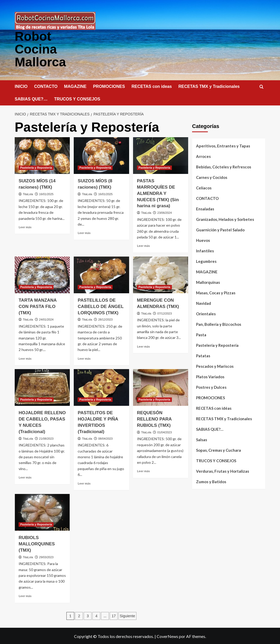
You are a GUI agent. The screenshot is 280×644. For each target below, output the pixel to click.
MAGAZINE (75, 86)
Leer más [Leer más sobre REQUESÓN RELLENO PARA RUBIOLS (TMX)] (143, 470)
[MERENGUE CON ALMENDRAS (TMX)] (161, 274)
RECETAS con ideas (152, 86)
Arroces (203, 156)
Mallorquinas (208, 281)
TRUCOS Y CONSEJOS (77, 98)
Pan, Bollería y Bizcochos (219, 323)
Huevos (203, 239)
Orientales (206, 313)
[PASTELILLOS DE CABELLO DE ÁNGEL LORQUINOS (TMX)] (101, 274)
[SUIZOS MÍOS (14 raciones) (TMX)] (42, 155)
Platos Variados (210, 376)
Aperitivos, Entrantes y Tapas (223, 145)
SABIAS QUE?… (31, 98)
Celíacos (204, 187)
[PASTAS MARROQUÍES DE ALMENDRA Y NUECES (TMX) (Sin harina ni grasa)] (161, 155)
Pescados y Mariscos (215, 365)
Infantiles (205, 250)
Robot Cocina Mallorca (40, 49)
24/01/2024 (46, 319)
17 (114, 615)
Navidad (204, 302)
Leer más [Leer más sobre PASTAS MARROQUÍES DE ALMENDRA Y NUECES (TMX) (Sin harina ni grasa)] (143, 245)
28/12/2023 (105, 319)
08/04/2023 (105, 438)
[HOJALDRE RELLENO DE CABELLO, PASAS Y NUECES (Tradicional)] (42, 387)
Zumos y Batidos (211, 481)
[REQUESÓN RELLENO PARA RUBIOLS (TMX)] (161, 387)
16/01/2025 (46, 193)
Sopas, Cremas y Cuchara (218, 449)
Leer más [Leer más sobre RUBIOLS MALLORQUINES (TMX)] (25, 595)
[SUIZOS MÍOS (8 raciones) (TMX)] (101, 155)
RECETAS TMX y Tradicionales (209, 86)
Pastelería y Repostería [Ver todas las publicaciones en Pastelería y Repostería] (36, 167)
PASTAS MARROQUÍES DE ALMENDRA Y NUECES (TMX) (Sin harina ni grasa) (158, 193)
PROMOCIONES (109, 86)
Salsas (202, 439)
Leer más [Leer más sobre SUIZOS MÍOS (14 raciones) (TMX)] (25, 226)
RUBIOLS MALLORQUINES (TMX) (37, 543)
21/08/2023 (46, 438)
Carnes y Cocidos (212, 177)
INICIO (21, 86)
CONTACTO (46, 86)
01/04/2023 (165, 432)
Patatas (203, 355)
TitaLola (28, 193)
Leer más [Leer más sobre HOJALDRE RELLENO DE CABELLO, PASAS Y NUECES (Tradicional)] (25, 477)
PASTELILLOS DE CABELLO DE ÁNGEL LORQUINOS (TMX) (101, 306)
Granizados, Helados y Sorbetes (225, 219)
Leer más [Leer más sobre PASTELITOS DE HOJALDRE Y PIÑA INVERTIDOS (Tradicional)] (84, 483)
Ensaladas (205, 208)
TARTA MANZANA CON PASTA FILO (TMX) (38, 306)
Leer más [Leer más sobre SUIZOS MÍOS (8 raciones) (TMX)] (84, 232)
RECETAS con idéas (214, 407)
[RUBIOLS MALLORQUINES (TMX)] (42, 512)
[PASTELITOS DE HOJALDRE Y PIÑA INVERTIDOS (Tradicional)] (101, 387)
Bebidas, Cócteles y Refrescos (224, 166)
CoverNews (167, 635)
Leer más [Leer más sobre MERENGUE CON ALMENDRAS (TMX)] (143, 346)
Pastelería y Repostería (217, 344)
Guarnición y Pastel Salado (220, 229)
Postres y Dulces (211, 386)
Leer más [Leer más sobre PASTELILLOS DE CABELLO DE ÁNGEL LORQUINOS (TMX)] (84, 358)
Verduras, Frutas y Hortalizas (223, 470)
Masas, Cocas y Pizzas (216, 292)
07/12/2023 (165, 313)
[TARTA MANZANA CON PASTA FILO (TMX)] (42, 274)
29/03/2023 (46, 556)
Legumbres (206, 260)
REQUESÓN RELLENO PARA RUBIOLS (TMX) (154, 418)
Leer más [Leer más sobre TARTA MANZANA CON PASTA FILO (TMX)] (25, 358)
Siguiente (127, 615)
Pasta (201, 334)
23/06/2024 (165, 212)
